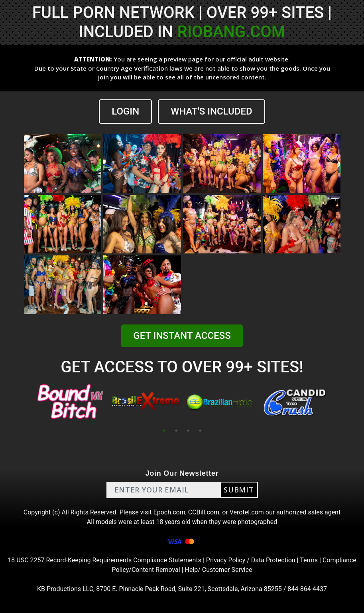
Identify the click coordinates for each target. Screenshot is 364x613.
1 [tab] (164, 431)
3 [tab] (188, 431)
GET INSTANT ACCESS (182, 336)
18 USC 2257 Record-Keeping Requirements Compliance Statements (104, 560)
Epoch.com (169, 512)
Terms (309, 560)
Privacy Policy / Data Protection (251, 560)
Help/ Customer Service (219, 570)
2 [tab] (176, 431)
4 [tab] (200, 431)
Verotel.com (247, 512)
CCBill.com (204, 512)
